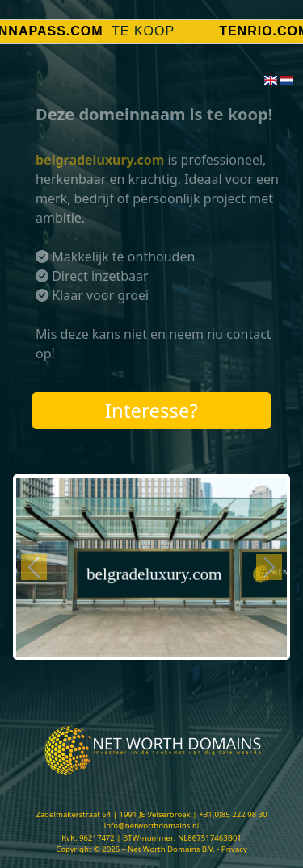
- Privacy (232, 849)
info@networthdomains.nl (152, 826)
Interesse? (151, 410)
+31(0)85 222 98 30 (233, 814)
